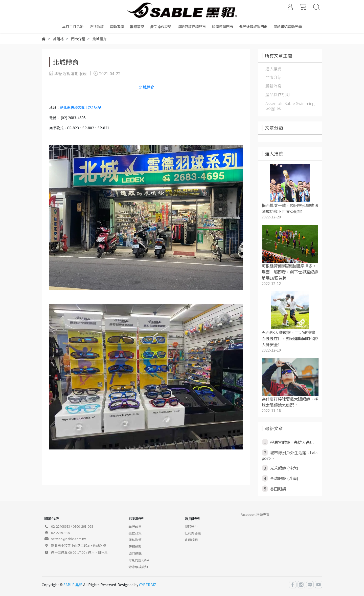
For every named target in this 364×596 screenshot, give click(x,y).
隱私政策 (135, 540)
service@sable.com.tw (68, 539)
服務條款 (135, 547)
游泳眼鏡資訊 (138, 567)
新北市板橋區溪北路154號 (81, 108)
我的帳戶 (191, 526)
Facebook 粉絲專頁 (255, 514)
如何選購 (135, 553)
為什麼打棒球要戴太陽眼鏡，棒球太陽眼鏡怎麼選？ (290, 402)
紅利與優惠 (193, 533)
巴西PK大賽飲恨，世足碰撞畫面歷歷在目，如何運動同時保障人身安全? (290, 338)
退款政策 (135, 533)
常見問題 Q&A (139, 560)
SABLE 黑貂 (73, 585)
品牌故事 (135, 526)
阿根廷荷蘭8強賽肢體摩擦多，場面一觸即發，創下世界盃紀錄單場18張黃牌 (290, 272)
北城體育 (147, 87)
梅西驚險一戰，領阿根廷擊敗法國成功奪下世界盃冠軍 (290, 208)
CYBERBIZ (148, 585)
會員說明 (191, 540)
